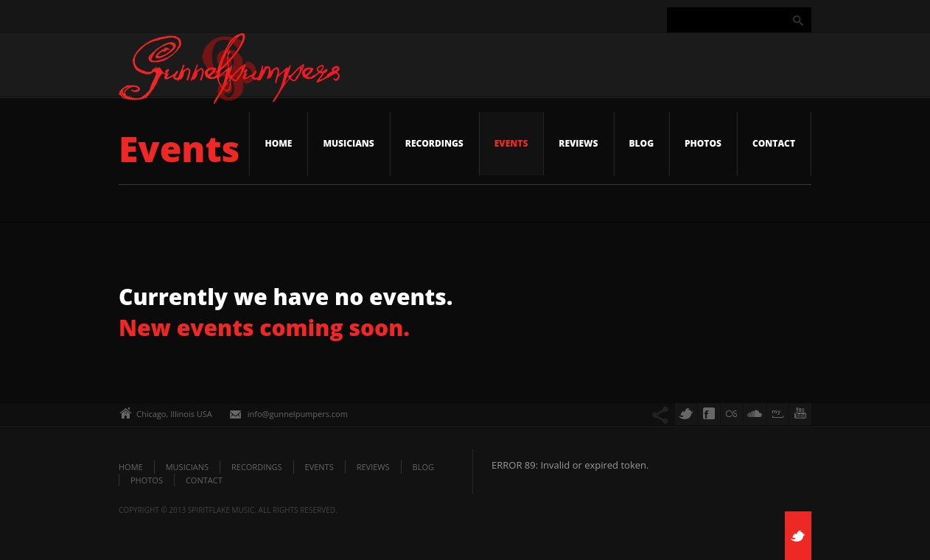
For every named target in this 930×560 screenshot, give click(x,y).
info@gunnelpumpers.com (298, 414)
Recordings (434, 143)
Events (511, 143)
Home (278, 143)
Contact (774, 143)
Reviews (578, 143)
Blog (642, 143)
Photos (703, 143)
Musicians (348, 143)
